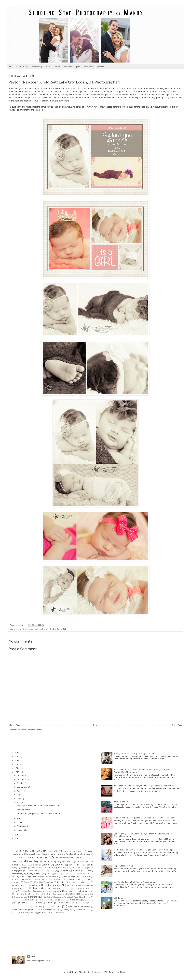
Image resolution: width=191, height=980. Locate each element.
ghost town (73, 874)
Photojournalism (20, 897)
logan (14, 885)
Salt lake (53, 629)
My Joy (48, 891)
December (22, 775)
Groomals (40, 877)
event (44, 871)
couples (59, 865)
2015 (17, 764)
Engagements (32, 871)
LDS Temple (24, 882)
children (23, 629)
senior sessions (68, 67)
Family (76, 871)
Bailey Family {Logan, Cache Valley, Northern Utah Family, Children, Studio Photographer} (144, 835)
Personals (84, 894)
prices (48, 67)
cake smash (87, 858)
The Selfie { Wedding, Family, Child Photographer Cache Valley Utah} (145, 786)
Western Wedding (31, 913)
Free (65, 874)
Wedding (56, 910)
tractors (49, 907)
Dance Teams (36, 868)
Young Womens (56, 913)
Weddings (87, 910)
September (22, 787)
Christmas (68, 862)
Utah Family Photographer (23, 909)
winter (43, 912)
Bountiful (80, 854)
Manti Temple (72, 885)
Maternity (83, 885)
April (19, 818)
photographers (89, 67)
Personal (75, 894)
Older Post (177, 725)
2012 (17, 835)
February (21, 826)
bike (61, 854)
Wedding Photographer (71, 910)
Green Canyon (26, 876)
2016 (17, 760)
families (64, 871)
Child (14, 862)
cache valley (39, 857)
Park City (66, 894)
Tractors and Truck (122, 802)
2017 (17, 756)
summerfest (81, 903)
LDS (85, 879)
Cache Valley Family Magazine (67, 858)
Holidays (28, 879)
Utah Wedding (44, 910)
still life (33, 903)
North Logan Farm (71, 891)
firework (58, 874)
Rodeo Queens (30, 900)
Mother (14, 891)
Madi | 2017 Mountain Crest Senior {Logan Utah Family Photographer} (145, 850)
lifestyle (60, 882)
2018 (17, 753)
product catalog (37, 67)
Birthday (69, 854)
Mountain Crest (26, 891)
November (22, 779)
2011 (17, 839)
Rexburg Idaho (17, 900)
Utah (64, 629)
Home (96, 725)
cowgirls (24, 868)
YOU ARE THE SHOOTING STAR (18, 67)
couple (45, 865)
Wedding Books (23, 810)
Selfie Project (65, 900)
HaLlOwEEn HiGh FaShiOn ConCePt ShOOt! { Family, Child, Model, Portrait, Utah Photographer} (143, 771)
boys (88, 854)
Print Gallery (47, 897)
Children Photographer (49, 862)
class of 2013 (81, 862)
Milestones (57, 888)
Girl (81, 874)
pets (91, 894)
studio (40, 903)
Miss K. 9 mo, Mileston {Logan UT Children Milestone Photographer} (144, 818)
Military (68, 888)
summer (49, 903)
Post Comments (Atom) (31, 730)
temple (91, 903)
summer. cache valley (67, 903)
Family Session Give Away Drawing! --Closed (134, 754)
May (19, 802)
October (21, 783)
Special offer (87, 900)
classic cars (26, 865)
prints (78, 67)
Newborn (46, 629)
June (19, 799)
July (19, 795)
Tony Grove (38, 907)
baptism (39, 854)
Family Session (34, 873)
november (18, 894)
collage (35, 865)
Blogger (124, 972)
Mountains (39, 891)
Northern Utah (87, 891)
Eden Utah (76, 868)
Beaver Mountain (51, 854)
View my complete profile (39, 961)
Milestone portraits (34, 629)
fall (52, 871)
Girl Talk (88, 874)
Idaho (36, 879)
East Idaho (63, 868)
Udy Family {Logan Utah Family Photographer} (135, 882)
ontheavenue (55, 894)
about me (57, 67)
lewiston (50, 882)
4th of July (80, 851)
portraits (33, 897)
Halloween (50, 877)
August (20, 791)
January (21, 830)
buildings (15, 858)
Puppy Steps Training (82, 897)
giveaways (101, 67)
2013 (18, 629)
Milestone (19, 888)
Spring (59, 629)
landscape (75, 879)
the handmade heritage (22, 907)
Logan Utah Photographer (48, 885)
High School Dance (78, 877)
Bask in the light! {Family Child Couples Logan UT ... (40, 813)
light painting (74, 882)
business (24, 858)
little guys (86, 882)
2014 (17, 768)
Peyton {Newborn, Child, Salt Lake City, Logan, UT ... (39, 806)
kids (63, 879)
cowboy (14, 868)
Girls (14, 876)
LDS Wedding (38, 882)
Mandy (33, 956)
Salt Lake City (53, 900)
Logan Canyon (26, 885)
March (20, 822)
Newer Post (14, 725)
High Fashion (62, 877)
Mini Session (78, 888)
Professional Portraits (62, 897)
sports (14, 903)
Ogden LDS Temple (42, 894)
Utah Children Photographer (79, 907)
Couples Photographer (79, 865)
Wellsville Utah (17, 913)
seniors (75, 900)
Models (88, 888)
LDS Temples (120, 898)
